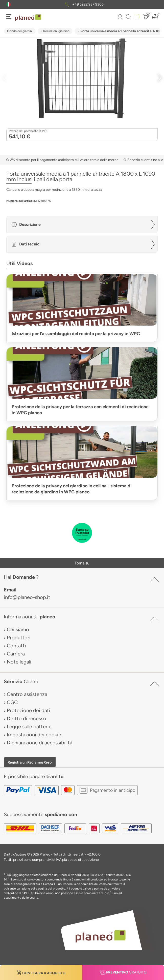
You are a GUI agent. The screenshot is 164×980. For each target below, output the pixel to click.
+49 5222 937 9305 (88, 4)
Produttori (19, 638)
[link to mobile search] (129, 17)
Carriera (16, 654)
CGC (12, 702)
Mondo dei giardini (20, 31)
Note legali (19, 662)
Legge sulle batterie (29, 726)
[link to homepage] (28, 18)
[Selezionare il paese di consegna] (8, 4)
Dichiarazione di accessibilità (40, 743)
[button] (8, 4)
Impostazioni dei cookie (34, 735)
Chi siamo (18, 629)
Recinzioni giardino (56, 31)
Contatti (16, 646)
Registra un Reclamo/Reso (30, 762)
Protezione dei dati (29, 710)
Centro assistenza (27, 694)
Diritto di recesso (27, 718)
